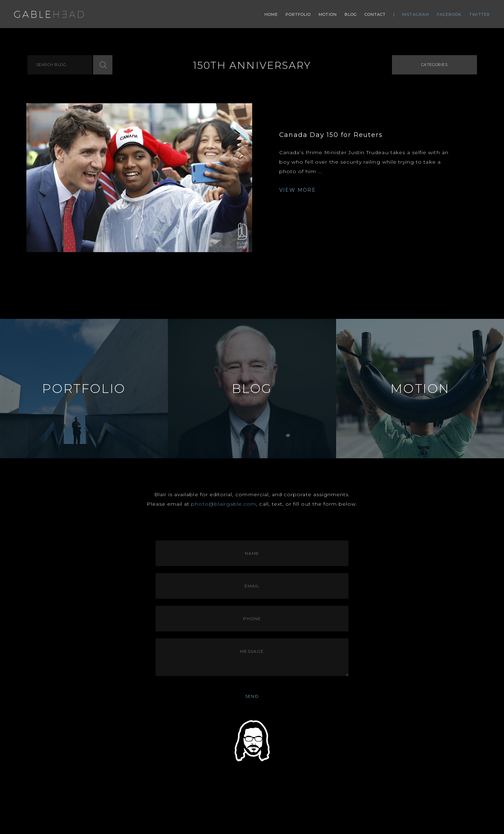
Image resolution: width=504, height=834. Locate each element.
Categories (434, 65)
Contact (375, 14)
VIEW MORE (298, 190)
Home (271, 14)
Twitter (480, 14)
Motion (328, 14)
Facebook (449, 14)
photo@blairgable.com (224, 504)
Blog (351, 14)
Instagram (415, 14)
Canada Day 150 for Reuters (331, 135)
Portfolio (298, 14)
